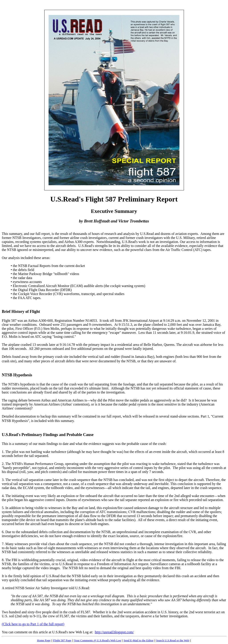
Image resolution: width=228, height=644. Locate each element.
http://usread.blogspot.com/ (114, 632)
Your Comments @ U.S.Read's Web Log (97, 640)
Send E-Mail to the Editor (138, 640)
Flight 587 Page (62, 640)
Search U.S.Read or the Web (173, 640)
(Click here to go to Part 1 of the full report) (33, 624)
